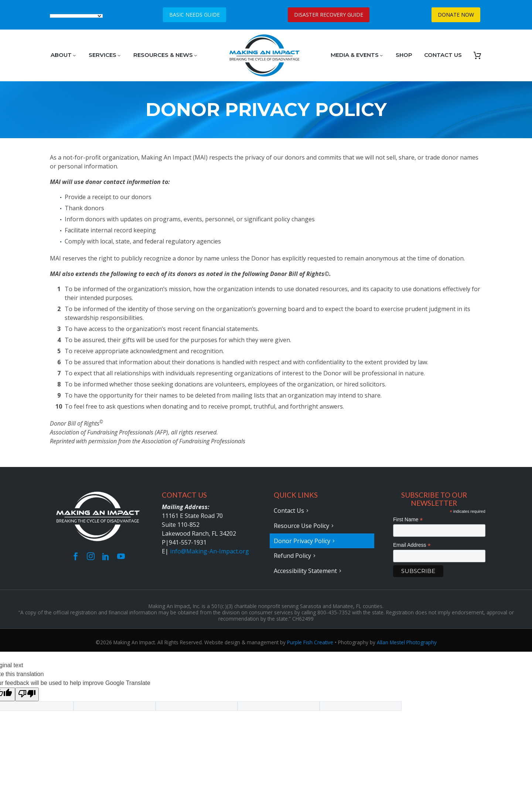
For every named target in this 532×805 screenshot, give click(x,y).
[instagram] (91, 556)
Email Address (412, 545)
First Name (408, 520)
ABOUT (64, 55)
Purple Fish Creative (310, 641)
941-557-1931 (188, 542)
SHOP (404, 55)
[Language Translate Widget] (76, 16)
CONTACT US (443, 55)
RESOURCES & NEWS (166, 55)
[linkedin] (106, 556)
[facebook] (76, 556)
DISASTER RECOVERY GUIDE (329, 15)
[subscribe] (418, 571)
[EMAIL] (439, 556)
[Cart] (477, 55)
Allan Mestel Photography (407, 641)
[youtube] (121, 556)
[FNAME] (439, 531)
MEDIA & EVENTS (357, 55)
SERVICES (105, 55)
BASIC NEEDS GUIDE (195, 15)
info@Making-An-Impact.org (209, 551)
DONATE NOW (456, 15)
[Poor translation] (27, 693)
